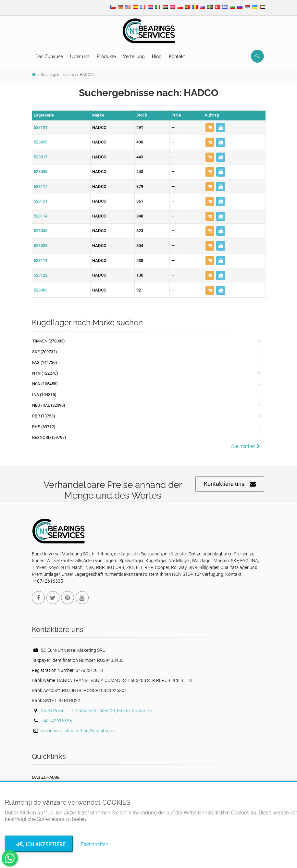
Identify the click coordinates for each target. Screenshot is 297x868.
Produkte (106, 56)
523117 (41, 186)
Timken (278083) (49, 341)
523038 (41, 172)
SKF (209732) (45, 352)
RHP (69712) (44, 427)
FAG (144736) (45, 362)
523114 (41, 216)
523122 (41, 275)
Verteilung (134, 56)
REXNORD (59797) (49, 437)
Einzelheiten (95, 844)
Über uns (80, 56)
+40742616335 (56, 721)
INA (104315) (44, 395)
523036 (41, 231)
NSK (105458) (45, 384)
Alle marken (246, 446)
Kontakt (177, 56)
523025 (41, 142)
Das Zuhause (49, 56)
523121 (41, 201)
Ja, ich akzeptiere (39, 844)
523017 (41, 157)
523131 (41, 127)
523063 (41, 290)
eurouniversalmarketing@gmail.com (77, 731)
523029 (41, 246)
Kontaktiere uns (230, 484)
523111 (41, 260)
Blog (157, 56)
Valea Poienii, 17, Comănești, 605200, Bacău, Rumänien (97, 711)
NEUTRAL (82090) (49, 405)
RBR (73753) (44, 416)
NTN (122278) (45, 373)
